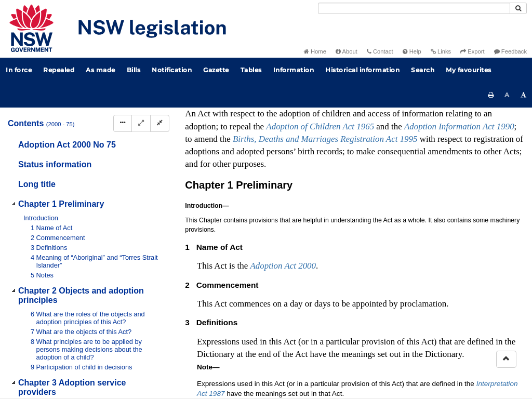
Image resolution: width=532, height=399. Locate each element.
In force (19, 70)
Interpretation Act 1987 (405, 300)
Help (412, 51)
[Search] (414, 8)
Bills (134, 70)
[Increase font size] (524, 95)
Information (294, 70)
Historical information (362, 70)
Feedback (510, 51)
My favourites (469, 70)
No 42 (304, 238)
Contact (380, 51)
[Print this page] (491, 95)
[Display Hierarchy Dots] (123, 123)
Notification (172, 70)
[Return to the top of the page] (506, 359)
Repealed (59, 70)
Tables (251, 70)
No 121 (305, 228)
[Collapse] (160, 123)
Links (441, 51)
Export (472, 51)
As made (101, 70)
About (347, 51)
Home (315, 51)
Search (423, 70)
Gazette (216, 70)
